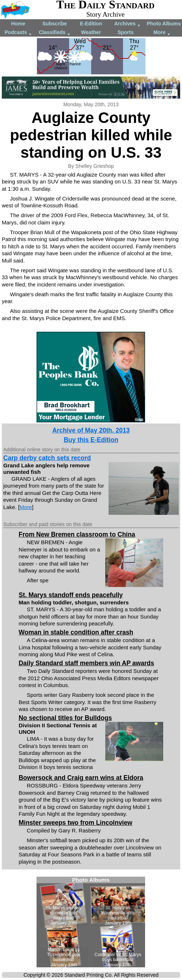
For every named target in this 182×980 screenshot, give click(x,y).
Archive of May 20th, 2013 (91, 430)
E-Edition (91, 24)
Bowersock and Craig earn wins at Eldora (81, 778)
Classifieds (55, 33)
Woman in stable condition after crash (76, 632)
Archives (128, 24)
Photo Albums (164, 24)
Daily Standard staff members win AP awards (86, 663)
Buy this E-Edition (91, 440)
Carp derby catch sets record (47, 458)
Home (18, 24)
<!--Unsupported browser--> (91, 922)
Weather (91, 32)
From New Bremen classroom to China (77, 534)
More (162, 33)
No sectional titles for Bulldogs (65, 718)
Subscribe (55, 24)
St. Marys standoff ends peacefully (71, 595)
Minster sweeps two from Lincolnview (75, 823)
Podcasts (18, 33)
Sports (126, 32)
